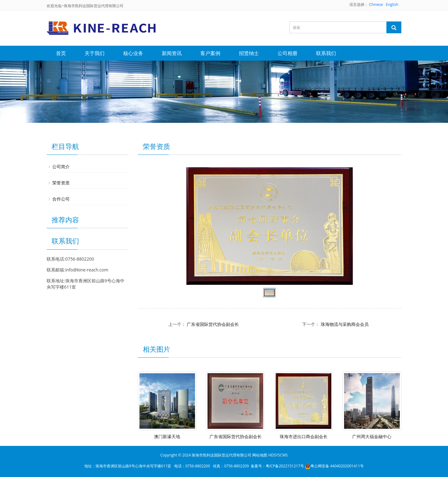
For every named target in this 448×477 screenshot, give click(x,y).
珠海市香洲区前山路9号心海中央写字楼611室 (133, 466)
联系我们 (326, 53)
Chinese (376, 5)
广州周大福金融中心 (372, 436)
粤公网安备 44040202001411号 (334, 466)
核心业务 (133, 53)
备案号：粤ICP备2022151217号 (277, 466)
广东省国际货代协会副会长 (213, 324)
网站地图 (260, 455)
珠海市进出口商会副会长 (304, 436)
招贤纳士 (249, 53)
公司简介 (61, 167)
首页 (61, 53)
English (392, 5)
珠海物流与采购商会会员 (345, 324)
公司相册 (287, 53)
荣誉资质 (61, 183)
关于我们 (95, 53)
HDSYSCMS (278, 455)
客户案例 (210, 53)
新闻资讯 (172, 53)
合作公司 (61, 199)
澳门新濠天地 (167, 436)
